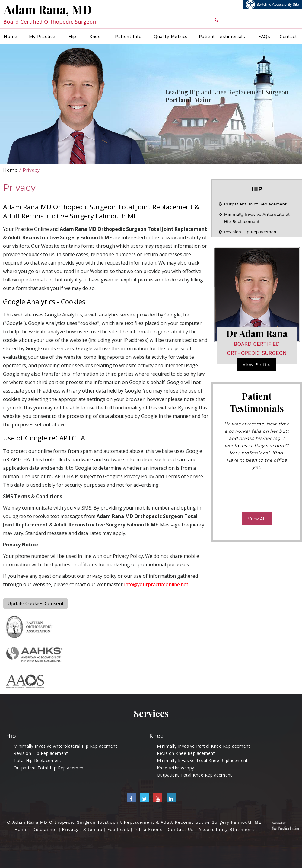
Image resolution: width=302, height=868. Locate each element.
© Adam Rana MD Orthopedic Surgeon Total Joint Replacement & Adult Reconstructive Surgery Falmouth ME (134, 822)
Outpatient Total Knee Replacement (195, 775)
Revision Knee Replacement (186, 753)
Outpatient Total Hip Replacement (49, 768)
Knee (95, 36)
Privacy (70, 829)
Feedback (118, 829)
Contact (288, 36)
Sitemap (93, 829)
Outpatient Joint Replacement (255, 204)
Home (10, 36)
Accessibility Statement (226, 829)
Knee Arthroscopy (176, 768)
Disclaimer (45, 829)
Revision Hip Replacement (251, 232)
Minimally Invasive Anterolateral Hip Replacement (65, 746)
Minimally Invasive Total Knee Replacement (202, 760)
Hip (72, 36)
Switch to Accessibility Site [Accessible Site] (278, 5)
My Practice (42, 36)
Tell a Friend (148, 829)
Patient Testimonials (222, 36)
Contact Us (181, 829)
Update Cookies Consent (36, 603)
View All (257, 519)
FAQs (264, 36)
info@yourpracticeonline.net (156, 584)
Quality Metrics (171, 36)
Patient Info (128, 36)
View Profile (257, 364)
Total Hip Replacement (38, 760)
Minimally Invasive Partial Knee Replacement (204, 746)
